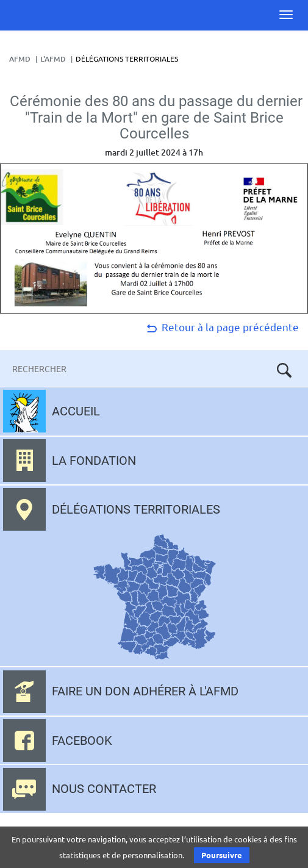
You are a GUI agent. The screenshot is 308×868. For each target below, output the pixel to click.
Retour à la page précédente (222, 327)
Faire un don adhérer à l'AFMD (145, 691)
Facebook (82, 741)
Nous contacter (104, 789)
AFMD (20, 59)
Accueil (76, 411)
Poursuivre (222, 855)
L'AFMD (53, 59)
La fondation (94, 461)
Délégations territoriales (136, 509)
